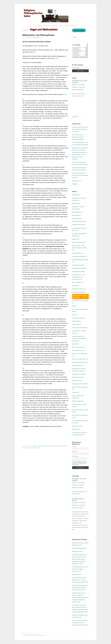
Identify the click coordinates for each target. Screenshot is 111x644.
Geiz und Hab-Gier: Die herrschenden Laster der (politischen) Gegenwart (78, 137)
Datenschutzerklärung (77, 548)
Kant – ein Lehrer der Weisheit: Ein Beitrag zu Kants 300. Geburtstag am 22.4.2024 (80, 623)
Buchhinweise (75, 219)
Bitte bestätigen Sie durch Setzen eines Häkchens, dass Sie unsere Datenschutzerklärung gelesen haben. (80, 463)
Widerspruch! (75, 429)
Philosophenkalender (77, 366)
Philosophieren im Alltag (78, 374)
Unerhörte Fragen (79, 31)
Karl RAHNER (76, 321)
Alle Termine (75, 117)
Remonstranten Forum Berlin (79, 384)
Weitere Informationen (78, 90)
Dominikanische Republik (78, 256)
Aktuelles (54, 25)
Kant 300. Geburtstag (77, 318)
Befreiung (74, 204)
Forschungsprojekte (77, 272)
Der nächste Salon (76, 253)
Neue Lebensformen (77, 350)
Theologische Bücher (77, 225)
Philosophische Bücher (56, 446)
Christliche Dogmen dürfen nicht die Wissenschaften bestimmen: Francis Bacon (80, 129)
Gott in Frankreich (76, 282)
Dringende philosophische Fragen (80, 260)
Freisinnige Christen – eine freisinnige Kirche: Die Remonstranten (78, 277)
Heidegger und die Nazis (78, 289)
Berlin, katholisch (76, 212)
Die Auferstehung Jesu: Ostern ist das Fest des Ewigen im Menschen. (80, 569)
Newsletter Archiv (77, 181)
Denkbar (35, 446)
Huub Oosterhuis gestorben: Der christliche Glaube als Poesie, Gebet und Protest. (80, 588)
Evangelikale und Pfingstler (79, 268)
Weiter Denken (76, 426)
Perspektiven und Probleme (79, 362)
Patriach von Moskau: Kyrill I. (79, 359)
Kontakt (66, 25)
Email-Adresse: (76, 456)
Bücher (61, 25)
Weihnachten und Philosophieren (38, 35)
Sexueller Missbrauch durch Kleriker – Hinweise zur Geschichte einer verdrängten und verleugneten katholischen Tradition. (80, 598)
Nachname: (75, 451)
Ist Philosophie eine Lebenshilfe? (80, 301)
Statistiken (75, 184)
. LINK (82, 96)
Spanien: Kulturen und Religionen (80, 387)
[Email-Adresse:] (80, 68)
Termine (74, 392)
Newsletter (47, 25)
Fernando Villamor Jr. (40, 636)
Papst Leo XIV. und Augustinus (80, 354)
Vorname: (74, 446)
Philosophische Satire (77, 377)
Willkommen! (39, 25)
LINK (35, 52)
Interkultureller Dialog (77, 292)
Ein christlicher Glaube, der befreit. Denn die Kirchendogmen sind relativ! (80, 175)
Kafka (73, 306)
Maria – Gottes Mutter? (78, 347)
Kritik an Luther (76, 324)
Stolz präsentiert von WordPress (32, 634)
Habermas (75, 286)
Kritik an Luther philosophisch (79, 328)
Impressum (73, 25)
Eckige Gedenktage (77, 265)
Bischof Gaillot (76, 215)
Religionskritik (75, 381)
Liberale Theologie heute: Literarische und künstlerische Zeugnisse (79, 339)
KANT (74, 315)
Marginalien (75, 344)
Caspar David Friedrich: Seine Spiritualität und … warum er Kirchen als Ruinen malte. (79, 580)
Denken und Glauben (43, 446)
